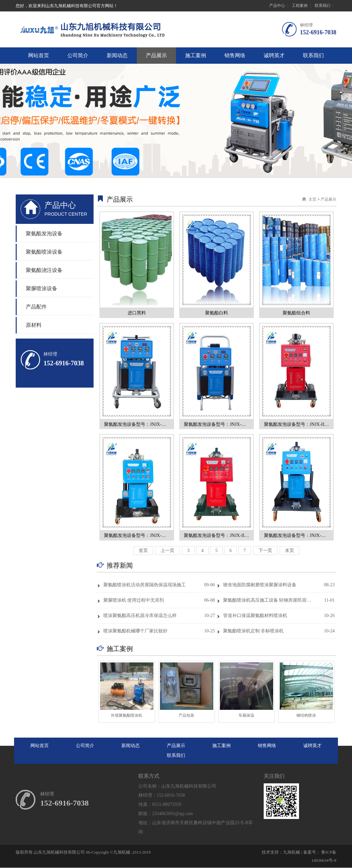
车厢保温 (246, 716)
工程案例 (300, 6)
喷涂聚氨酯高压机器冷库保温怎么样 (137, 616)
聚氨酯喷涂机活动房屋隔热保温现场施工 (141, 585)
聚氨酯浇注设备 (42, 270)
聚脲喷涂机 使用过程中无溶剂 (131, 601)
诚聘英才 (274, 55)
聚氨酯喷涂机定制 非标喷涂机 (250, 631)
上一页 (167, 551)
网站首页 (39, 55)
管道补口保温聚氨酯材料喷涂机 (252, 616)
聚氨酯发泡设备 (42, 234)
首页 (143, 551)
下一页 (265, 551)
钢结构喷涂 (306, 716)
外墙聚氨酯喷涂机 (127, 716)
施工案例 (196, 55)
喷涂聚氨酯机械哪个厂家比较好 (132, 631)
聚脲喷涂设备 (39, 288)
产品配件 (34, 307)
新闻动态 (117, 55)
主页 (312, 199)
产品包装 (186, 716)
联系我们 (323, 6)
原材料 (32, 325)
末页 (290, 551)
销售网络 (235, 55)
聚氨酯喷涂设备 (42, 252)
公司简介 (78, 55)
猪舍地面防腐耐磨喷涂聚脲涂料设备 (256, 585)
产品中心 (277, 6)
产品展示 (156, 55)
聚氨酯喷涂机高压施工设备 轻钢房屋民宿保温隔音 (264, 601)
